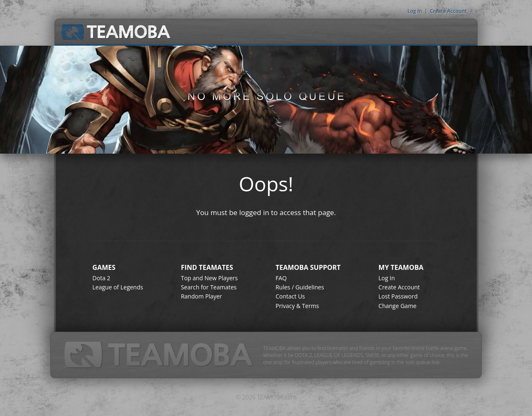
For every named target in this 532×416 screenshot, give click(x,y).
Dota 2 (101, 278)
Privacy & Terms (297, 306)
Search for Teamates (209, 287)
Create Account (448, 11)
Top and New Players (209, 278)
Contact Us (290, 296)
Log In (415, 11)
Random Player (201, 296)
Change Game (398, 306)
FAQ (281, 278)
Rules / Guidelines (300, 287)
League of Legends (118, 287)
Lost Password (398, 296)
